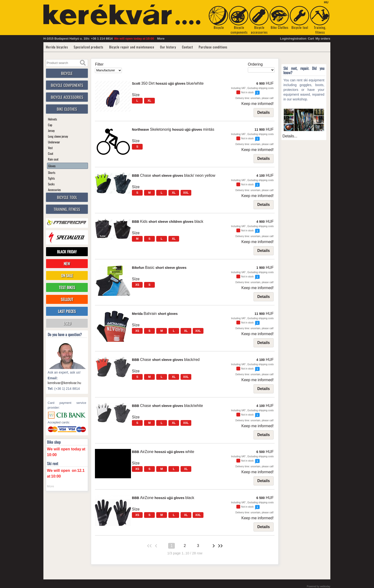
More (161, 39)
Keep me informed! (257, 104)
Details (264, 112)
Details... (290, 136)
